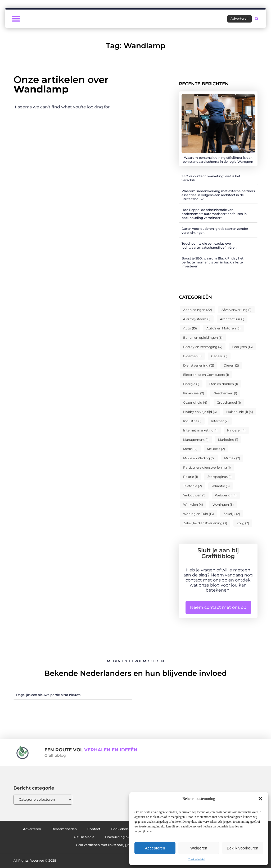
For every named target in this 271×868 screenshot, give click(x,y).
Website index (63, 837)
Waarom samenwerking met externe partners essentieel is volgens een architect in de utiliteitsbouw (218, 195)
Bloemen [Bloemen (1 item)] (192, 356)
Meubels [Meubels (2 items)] (216, 449)
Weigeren (199, 848)
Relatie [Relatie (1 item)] (191, 477)
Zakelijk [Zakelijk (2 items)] (232, 514)
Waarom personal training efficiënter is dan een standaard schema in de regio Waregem (218, 160)
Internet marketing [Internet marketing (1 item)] (200, 430)
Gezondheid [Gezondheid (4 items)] (195, 402)
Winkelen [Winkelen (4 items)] (193, 505)
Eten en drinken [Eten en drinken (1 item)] (223, 384)
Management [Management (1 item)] (196, 440)
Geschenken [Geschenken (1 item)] (225, 393)
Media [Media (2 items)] (190, 449)
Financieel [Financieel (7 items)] (194, 393)
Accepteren (155, 848)
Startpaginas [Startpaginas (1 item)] (220, 477)
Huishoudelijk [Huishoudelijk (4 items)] (240, 412)
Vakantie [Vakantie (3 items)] (221, 486)
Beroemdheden (70, 829)
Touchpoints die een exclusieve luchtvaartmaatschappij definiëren (209, 245)
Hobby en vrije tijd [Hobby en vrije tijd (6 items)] (200, 412)
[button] (260, 799)
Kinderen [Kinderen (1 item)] (236, 430)
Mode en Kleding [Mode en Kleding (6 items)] (199, 458)
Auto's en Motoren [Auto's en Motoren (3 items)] (223, 328)
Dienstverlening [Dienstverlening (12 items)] (199, 365)
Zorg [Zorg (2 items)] (243, 523)
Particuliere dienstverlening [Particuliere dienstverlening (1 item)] (207, 467)
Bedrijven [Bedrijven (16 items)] (242, 347)
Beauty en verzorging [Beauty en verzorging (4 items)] (203, 347)
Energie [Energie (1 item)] (191, 384)
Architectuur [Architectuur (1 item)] (232, 319)
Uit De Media (101, 837)
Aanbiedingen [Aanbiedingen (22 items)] (198, 310)
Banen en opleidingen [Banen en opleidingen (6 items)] (203, 338)
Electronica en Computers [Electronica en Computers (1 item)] (206, 375)
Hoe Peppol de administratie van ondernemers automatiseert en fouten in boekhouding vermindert (214, 214)
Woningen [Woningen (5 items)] (223, 505)
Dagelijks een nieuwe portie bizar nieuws (48, 695)
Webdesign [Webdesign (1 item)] (226, 495)
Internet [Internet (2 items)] (220, 421)
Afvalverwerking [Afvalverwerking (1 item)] (236, 310)
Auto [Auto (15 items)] (190, 328)
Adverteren (33, 829)
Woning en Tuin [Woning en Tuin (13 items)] (198, 514)
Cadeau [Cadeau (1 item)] (219, 356)
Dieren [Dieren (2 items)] (231, 365)
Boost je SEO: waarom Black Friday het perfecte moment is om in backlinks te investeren (213, 262)
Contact (105, 829)
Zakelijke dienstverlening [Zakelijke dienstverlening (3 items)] (205, 523)
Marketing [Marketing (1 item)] (228, 440)
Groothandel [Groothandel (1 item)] (229, 402)
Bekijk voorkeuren (243, 848)
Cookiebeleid (196, 859)
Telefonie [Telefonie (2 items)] (193, 486)
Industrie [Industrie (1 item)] (192, 421)
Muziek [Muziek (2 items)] (232, 458)
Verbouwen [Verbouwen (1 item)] (194, 495)
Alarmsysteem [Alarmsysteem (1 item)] (197, 319)
